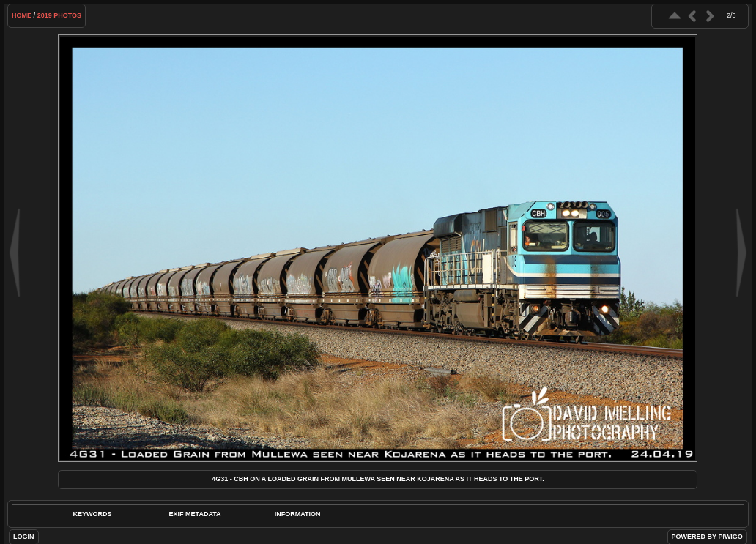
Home (22, 15)
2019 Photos (59, 15)
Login (24, 537)
